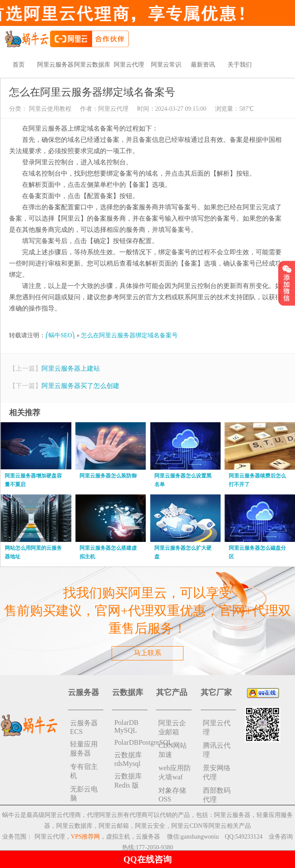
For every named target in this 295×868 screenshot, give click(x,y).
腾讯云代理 (217, 750)
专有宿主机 (84, 771)
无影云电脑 (84, 794)
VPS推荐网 (86, 837)
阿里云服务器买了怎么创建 (80, 386)
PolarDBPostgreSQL (131, 742)
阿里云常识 (166, 65)
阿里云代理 (129, 65)
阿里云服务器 (55, 65)
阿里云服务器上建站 (71, 368)
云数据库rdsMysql (128, 759)
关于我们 (240, 65)
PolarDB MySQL (126, 726)
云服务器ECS (84, 727)
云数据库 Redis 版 (128, 781)
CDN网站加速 (173, 750)
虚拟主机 (118, 837)
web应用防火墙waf (175, 772)
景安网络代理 (217, 772)
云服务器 (148, 837)
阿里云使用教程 (49, 109)
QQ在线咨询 (147, 859)
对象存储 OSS (172, 795)
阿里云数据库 (92, 65)
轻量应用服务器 (84, 749)
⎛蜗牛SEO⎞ (60, 335)
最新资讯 (203, 65)
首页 (19, 65)
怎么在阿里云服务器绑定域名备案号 (129, 335)
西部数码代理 (217, 795)
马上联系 (147, 653)
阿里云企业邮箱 (172, 727)
